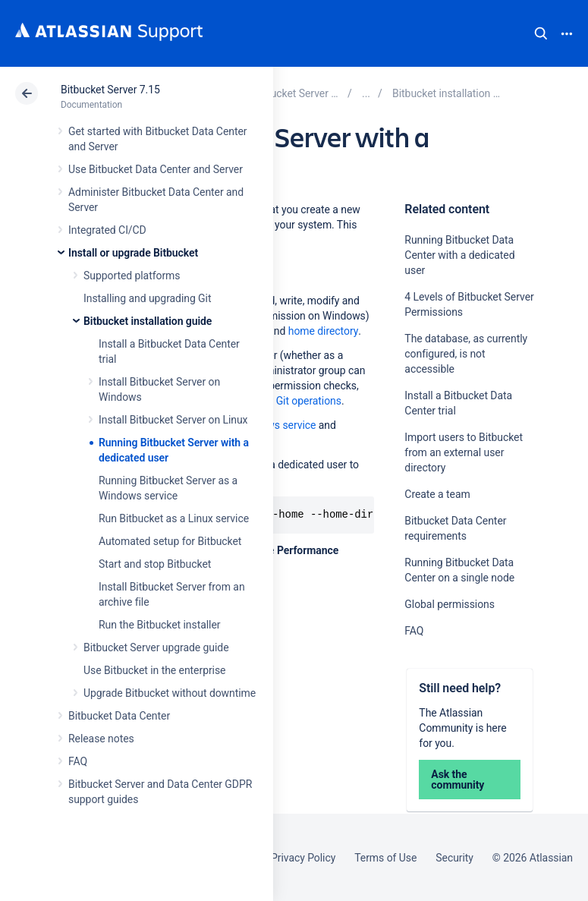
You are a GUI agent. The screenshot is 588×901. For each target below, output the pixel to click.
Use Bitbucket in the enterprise (154, 670)
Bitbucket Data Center (119, 716)
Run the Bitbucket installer (159, 625)
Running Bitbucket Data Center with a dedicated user (459, 255)
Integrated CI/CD (107, 230)
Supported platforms (132, 276)
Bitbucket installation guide (148, 321)
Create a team (437, 494)
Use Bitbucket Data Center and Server (156, 169)
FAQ (78, 761)
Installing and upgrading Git (147, 298)
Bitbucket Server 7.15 (110, 90)
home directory (323, 331)
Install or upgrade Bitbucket (133, 253)
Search (541, 33)
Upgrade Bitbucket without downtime (170, 693)
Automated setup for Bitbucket (170, 541)
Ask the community (458, 780)
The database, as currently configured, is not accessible (466, 354)
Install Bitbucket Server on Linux (173, 420)
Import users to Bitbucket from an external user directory (464, 452)
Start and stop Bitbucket (155, 564)
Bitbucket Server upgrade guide (156, 647)
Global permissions (450, 604)
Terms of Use (385, 858)
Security (454, 858)
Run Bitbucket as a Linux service (174, 518)
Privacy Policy (303, 858)
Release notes (101, 739)
